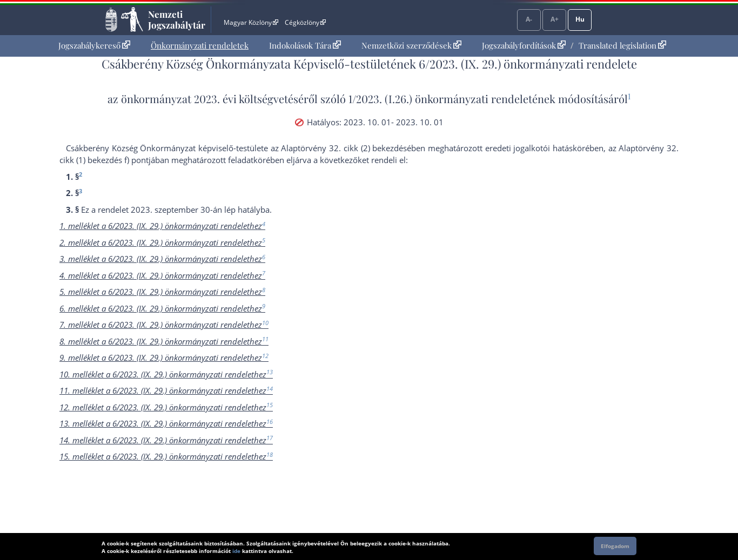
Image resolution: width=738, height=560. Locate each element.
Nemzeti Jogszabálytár (177, 19)
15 (270, 405)
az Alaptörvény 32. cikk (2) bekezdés (339, 148)
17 (270, 438)
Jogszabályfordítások (524, 45)
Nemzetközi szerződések (411, 45)
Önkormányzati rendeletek (200, 45)
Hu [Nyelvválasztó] (580, 19)
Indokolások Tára (305, 45)
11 (265, 339)
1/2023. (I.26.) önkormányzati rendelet (440, 99)
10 (265, 323)
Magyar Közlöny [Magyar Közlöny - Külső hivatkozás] (251, 22)
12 (265, 356)
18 (270, 454)
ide (236, 551)
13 (270, 372)
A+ (555, 19)
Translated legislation (622, 45)
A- (529, 19)
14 (270, 389)
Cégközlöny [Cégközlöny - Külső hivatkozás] (305, 22)
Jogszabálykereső (94, 45)
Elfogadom (615, 546)
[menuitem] (94, 46)
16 (270, 421)
